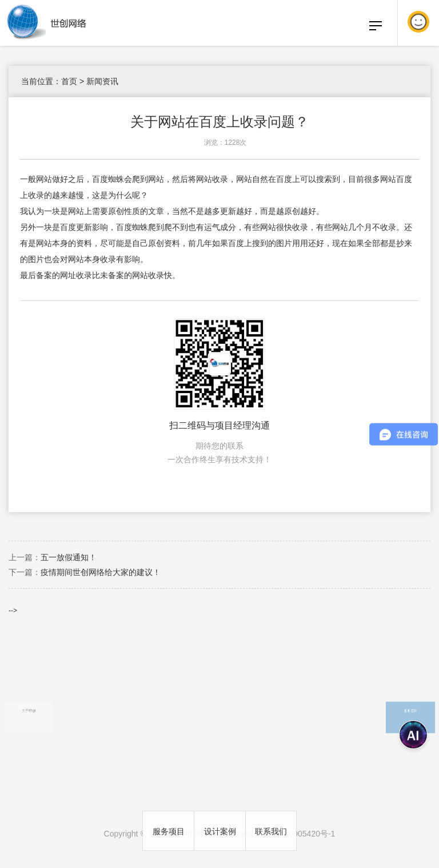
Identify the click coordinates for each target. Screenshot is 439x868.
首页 (69, 81)
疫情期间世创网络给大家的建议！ (101, 572)
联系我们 (271, 831)
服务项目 (169, 831)
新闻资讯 (102, 81)
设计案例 (220, 831)
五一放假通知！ (69, 557)
